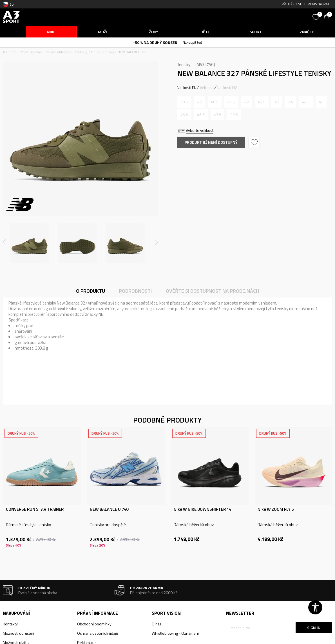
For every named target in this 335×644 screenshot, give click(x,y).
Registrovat (319, 4)
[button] (268, 17)
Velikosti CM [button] (227, 88)
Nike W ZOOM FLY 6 (276, 509)
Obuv (95, 52)
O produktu (91, 291)
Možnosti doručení (18, 633)
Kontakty (10, 624)
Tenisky (108, 52)
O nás (157, 624)
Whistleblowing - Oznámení (175, 633)
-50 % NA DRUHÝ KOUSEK (155, 42)
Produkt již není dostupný (211, 142)
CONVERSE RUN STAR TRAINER (35, 509)
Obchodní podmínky (94, 624)
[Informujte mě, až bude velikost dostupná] (184, 102)
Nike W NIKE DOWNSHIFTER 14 (202, 509)
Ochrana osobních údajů (98, 633)
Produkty (81, 52)
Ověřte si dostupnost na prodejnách (212, 291)
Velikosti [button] (207, 88)
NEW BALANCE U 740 (109, 509)
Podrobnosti (135, 291)
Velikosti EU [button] (187, 88)
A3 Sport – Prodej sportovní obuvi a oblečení (36, 52)
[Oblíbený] (317, 17)
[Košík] (328, 17)
